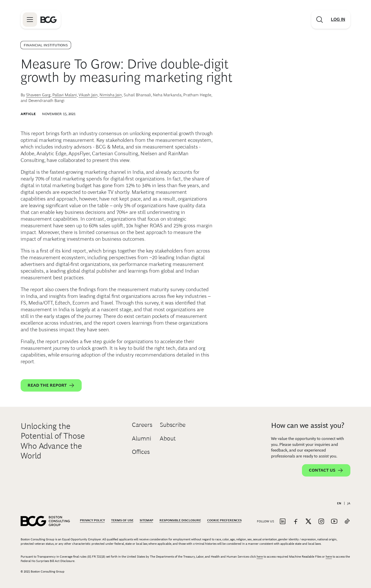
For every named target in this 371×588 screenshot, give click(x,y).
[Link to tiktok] (347, 522)
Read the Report (51, 385)
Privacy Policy (92, 520)
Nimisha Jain (111, 95)
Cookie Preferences (224, 520)
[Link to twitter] (308, 522)
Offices (141, 452)
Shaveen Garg (38, 95)
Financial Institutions (46, 45)
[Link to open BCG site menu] (30, 20)
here (260, 557)
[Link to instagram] (321, 522)
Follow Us (265, 521)
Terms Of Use (122, 520)
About (168, 438)
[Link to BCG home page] (49, 20)
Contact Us (326, 470)
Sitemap (146, 520)
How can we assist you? (308, 425)
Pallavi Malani (65, 95)
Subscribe (173, 425)
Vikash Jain (88, 95)
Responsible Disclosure (180, 520)
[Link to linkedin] (283, 522)
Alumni (142, 438)
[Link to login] (338, 20)
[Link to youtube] (334, 522)
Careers (142, 425)
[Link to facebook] (296, 522)
